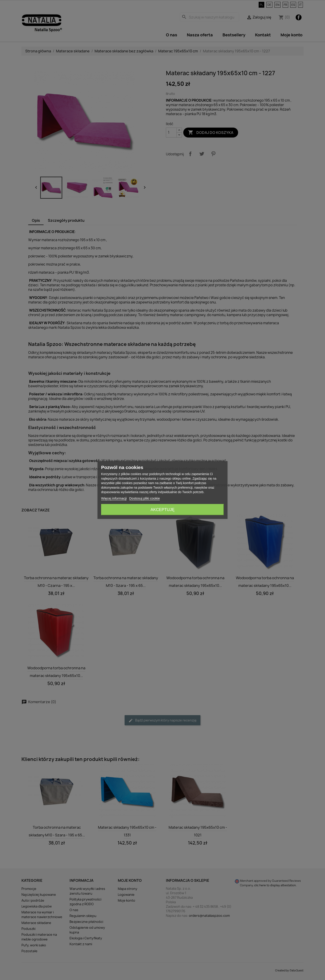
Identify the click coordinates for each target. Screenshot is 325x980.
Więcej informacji (114, 498)
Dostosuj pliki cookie (145, 498)
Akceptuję (162, 510)
